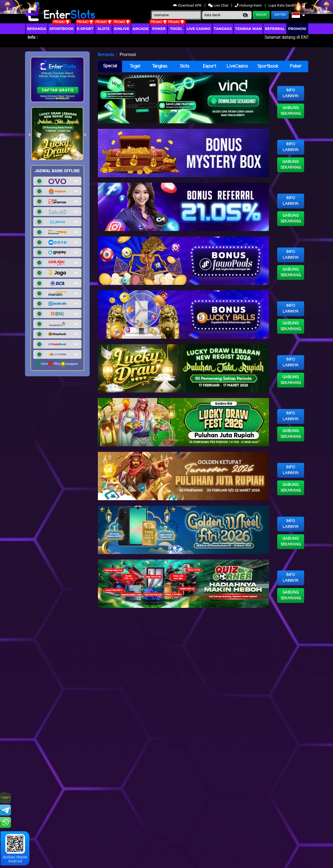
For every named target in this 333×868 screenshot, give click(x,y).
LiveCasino (237, 66)
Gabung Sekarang (291, 111)
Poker (159, 29)
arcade (141, 29)
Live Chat (219, 5)
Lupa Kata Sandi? (283, 5)
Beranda (37, 29)
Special (110, 66)
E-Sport (85, 29)
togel (176, 29)
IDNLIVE (122, 29)
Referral (275, 29)
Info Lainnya (291, 93)
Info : (33, 37)
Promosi (297, 29)
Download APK (188, 5)
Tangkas (223, 29)
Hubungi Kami (249, 5)
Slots (104, 29)
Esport (210, 66)
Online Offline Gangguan (57, 364)
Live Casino (199, 29)
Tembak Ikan (248, 29)
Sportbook (62, 29)
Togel (135, 66)
